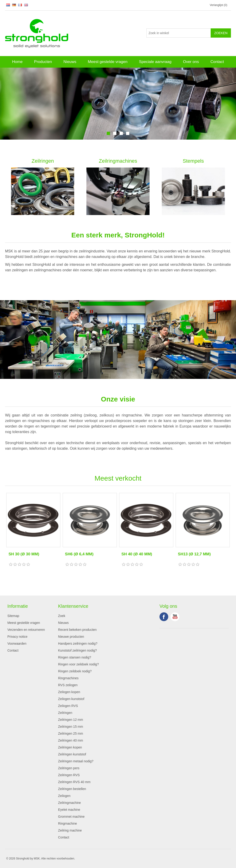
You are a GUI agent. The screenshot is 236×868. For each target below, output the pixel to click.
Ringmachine (68, 823)
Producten (43, 62)
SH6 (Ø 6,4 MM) (79, 554)
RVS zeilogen (68, 685)
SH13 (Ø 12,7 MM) (194, 554)
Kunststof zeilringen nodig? (77, 650)
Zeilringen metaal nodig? (76, 761)
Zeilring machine (70, 830)
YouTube (175, 617)
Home (17, 62)
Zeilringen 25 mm (71, 733)
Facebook (164, 617)
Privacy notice (17, 637)
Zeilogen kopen (69, 692)
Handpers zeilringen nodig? (78, 644)
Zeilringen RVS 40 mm (74, 782)
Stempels (193, 161)
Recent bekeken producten (77, 630)
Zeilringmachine (69, 803)
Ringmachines (68, 678)
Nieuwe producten (71, 637)
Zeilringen (43, 161)
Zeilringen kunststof (72, 754)
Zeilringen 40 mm (71, 740)
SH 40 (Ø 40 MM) (137, 554)
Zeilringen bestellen (72, 789)
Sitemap (13, 616)
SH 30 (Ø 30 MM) (24, 554)
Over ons (191, 62)
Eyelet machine (69, 810)
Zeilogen (64, 796)
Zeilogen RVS (68, 706)
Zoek (62, 616)
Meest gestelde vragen (108, 62)
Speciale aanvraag (155, 62)
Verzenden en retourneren (26, 630)
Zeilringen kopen (70, 747)
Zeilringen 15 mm (71, 727)
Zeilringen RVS (69, 775)
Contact (217, 62)
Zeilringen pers (69, 768)
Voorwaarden (17, 644)
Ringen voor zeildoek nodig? (78, 664)
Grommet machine (71, 817)
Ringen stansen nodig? (75, 657)
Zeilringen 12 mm (71, 720)
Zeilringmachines (118, 161)
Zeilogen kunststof (71, 699)
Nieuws (70, 62)
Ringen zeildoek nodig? (75, 671)
